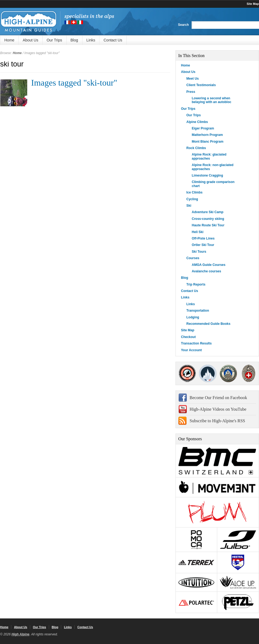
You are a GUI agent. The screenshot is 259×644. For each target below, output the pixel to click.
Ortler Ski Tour (203, 245)
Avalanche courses (207, 271)
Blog (74, 40)
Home (9, 40)
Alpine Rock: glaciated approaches (209, 156)
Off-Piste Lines (203, 238)
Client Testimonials (201, 85)
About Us (30, 40)
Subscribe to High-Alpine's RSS (217, 421)
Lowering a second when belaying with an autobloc (212, 100)
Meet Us (193, 79)
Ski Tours (199, 252)
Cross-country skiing (208, 219)
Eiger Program (203, 128)
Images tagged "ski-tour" (74, 83)
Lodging (193, 317)
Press (191, 92)
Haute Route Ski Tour (208, 225)
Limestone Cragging (208, 175)
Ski (189, 206)
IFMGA (228, 373)
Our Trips (54, 40)
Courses (193, 258)
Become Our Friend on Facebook (218, 398)
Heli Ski (198, 232)
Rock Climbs (196, 148)
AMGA (187, 373)
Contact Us (113, 40)
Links (91, 40)
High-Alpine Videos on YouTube (218, 409)
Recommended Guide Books (208, 324)
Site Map (253, 4)
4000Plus (248, 373)
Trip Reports (196, 284)
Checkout (189, 337)
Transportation (198, 311)
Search (183, 25)
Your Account (191, 350)
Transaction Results (196, 343)
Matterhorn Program (207, 135)
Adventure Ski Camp (208, 212)
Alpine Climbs (197, 122)
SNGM (208, 373)
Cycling (192, 199)
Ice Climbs (195, 192)
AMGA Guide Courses (209, 265)
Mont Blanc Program (208, 142)
